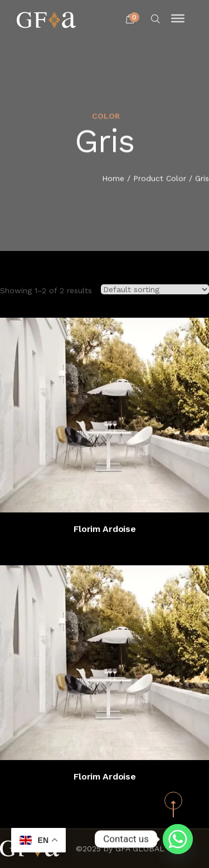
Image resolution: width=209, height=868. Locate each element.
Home (113, 179)
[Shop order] (155, 289)
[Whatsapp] (178, 839)
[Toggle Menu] (178, 18)
